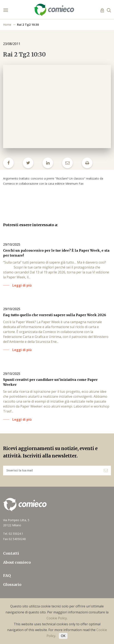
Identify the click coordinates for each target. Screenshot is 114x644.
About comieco (17, 562)
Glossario (12, 585)
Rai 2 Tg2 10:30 (28, 25)
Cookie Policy (57, 618)
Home (7, 25)
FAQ (7, 575)
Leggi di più (22, 285)
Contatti (11, 553)
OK (63, 636)
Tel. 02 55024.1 (13, 534)
